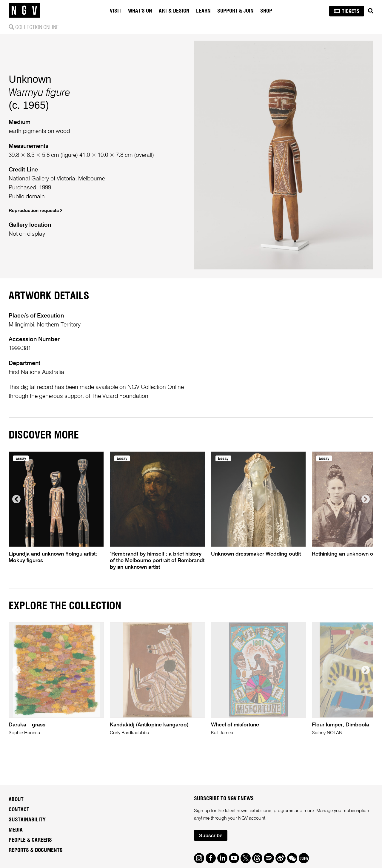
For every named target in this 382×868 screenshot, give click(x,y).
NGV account (252, 818)
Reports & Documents (36, 850)
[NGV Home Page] (24, 10)
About (16, 800)
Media (16, 830)
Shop (266, 11)
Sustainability (27, 820)
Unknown (30, 79)
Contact (19, 810)
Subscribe (211, 836)
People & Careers (30, 840)
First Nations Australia (36, 372)
